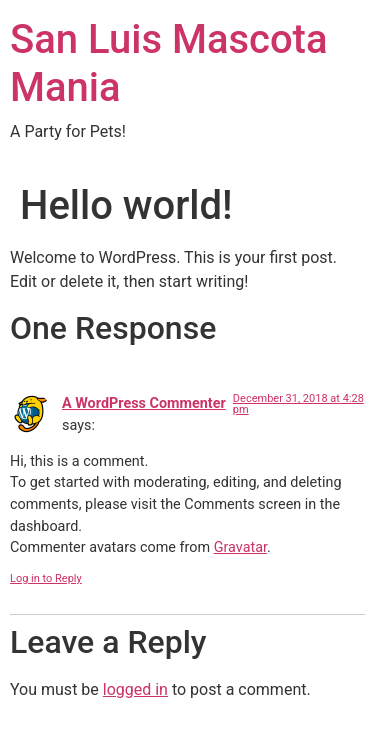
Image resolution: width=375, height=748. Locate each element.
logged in (135, 689)
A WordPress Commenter (144, 403)
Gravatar (240, 547)
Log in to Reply (46, 578)
